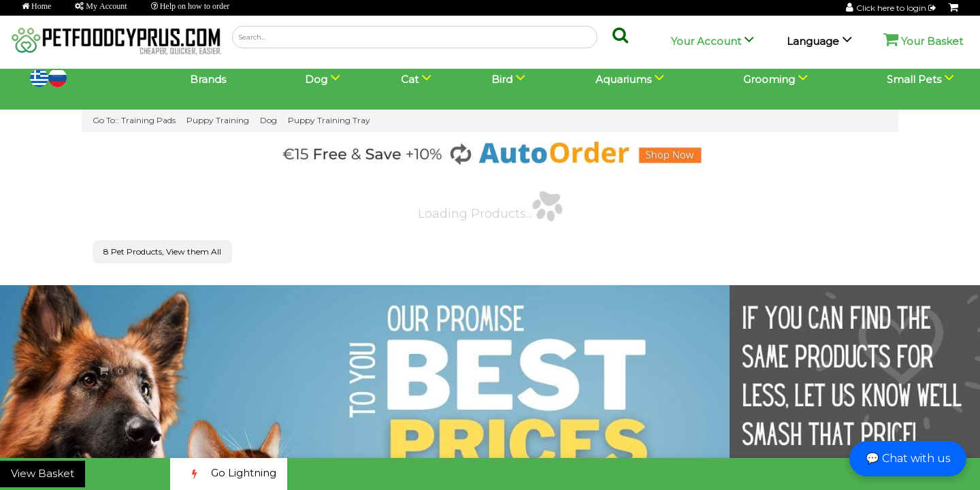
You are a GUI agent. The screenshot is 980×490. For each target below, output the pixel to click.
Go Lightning (229, 474)
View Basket (43, 473)
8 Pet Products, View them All (162, 251)
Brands (208, 79)
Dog (268, 120)
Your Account (706, 41)
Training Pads (148, 120)
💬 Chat (908, 458)
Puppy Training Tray (329, 120)
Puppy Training (218, 120)
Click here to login (897, 8)
